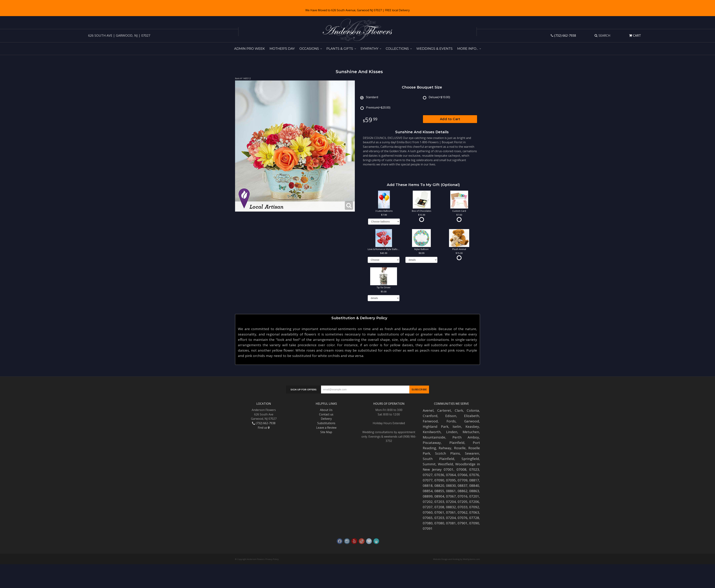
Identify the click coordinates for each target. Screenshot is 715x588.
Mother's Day (282, 49)
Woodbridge (465, 464)
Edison (451, 416)
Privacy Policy (272, 559)
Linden (452, 432)
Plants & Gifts (340, 49)
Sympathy (369, 49)
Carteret (444, 410)
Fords (451, 421)
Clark (459, 410)
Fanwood (430, 421)
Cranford (430, 416)
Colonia (473, 410)
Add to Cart (450, 119)
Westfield (446, 464)
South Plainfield (438, 459)
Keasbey (472, 427)
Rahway (445, 448)
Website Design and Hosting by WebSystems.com (457, 559)
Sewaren (472, 453)
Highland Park (436, 427)
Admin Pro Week (250, 49)
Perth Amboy (466, 437)
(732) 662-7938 (565, 35)
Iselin (457, 427)
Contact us (326, 414)
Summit (429, 464)
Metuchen (471, 432)
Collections (397, 49)
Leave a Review (326, 428)
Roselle (460, 448)
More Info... (468, 49)
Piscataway (432, 443)
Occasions (309, 49)
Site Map (326, 432)
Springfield (470, 459)
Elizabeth (472, 416)
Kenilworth (432, 432)
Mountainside (434, 437)
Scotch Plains (447, 453)
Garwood (472, 421)
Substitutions (326, 423)
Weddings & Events (434, 49)
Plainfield (457, 443)
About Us (326, 410)
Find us (264, 428)
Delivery (326, 419)
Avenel (428, 410)
